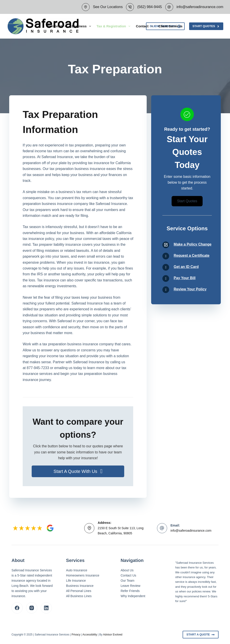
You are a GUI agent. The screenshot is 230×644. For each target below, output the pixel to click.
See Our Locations (108, 7)
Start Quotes (206, 26)
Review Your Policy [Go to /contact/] (190, 289)
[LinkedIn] (46, 608)
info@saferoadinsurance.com (200, 7)
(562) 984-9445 (149, 7)
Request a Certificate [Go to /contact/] (191, 256)
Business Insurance (80, 586)
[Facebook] (17, 608)
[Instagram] (32, 608)
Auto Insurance (77, 570)
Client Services (170, 26)
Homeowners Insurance (83, 575)
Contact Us (128, 575)
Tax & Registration (114, 26)
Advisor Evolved (113, 635)
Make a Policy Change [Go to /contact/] (192, 244)
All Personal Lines (79, 591)
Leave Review (130, 586)
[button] (78, 471)
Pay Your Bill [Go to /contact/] (185, 278)
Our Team (127, 581)
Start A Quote (201, 635)
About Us (127, 570)
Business (82, 26)
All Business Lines (79, 596)
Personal (58, 26)
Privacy (76, 635)
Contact (145, 26)
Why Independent (133, 596)
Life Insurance (76, 581)
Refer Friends (130, 591)
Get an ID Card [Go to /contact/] (186, 267)
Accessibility (90, 635)
